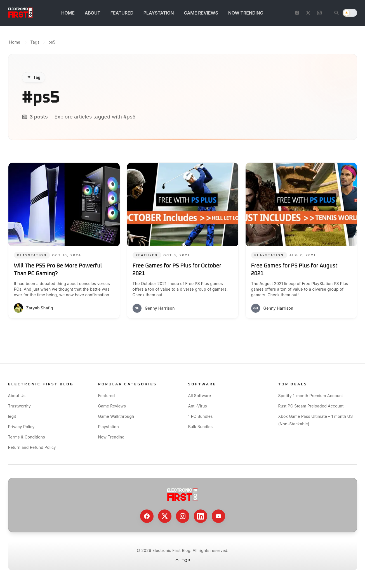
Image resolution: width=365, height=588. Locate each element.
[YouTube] (218, 516)
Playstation (109, 427)
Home (15, 42)
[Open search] (336, 13)
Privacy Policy (21, 427)
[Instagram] (319, 13)
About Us (17, 396)
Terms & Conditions (27, 437)
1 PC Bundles (201, 416)
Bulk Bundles (201, 427)
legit (12, 416)
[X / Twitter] (308, 13)
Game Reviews (112, 406)
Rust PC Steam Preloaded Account (311, 406)
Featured (107, 396)
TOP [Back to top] (182, 560)
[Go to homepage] (20, 13)
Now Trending (111, 437)
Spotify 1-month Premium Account (311, 396)
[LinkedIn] (201, 516)
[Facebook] (297, 13)
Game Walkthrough (116, 416)
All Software (200, 396)
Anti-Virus (198, 406)
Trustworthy (20, 406)
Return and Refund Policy (32, 447)
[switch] (350, 13)
